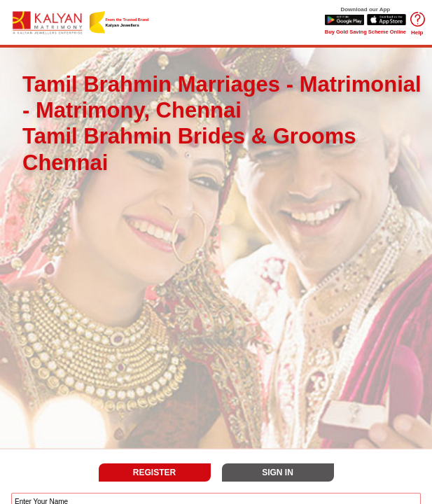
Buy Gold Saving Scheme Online (365, 32)
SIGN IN (278, 472)
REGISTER (154, 472)
